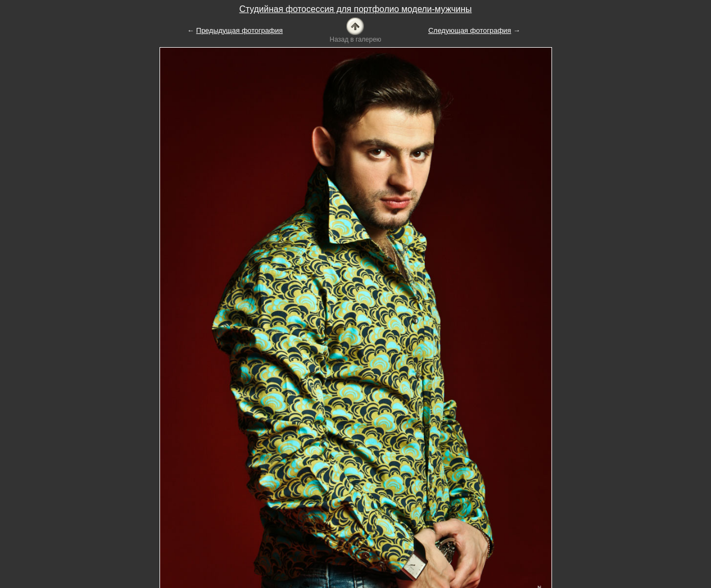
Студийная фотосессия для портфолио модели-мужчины (355, 9)
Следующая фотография (470, 30)
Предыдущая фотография (240, 30)
